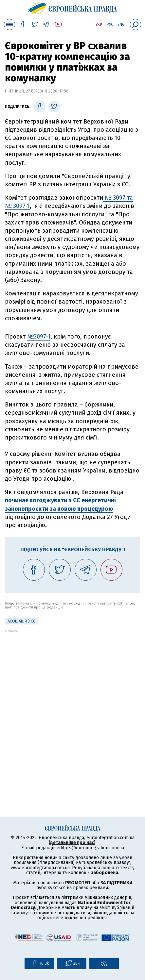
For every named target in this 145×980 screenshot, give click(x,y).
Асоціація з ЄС (21, 621)
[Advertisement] (72, 705)
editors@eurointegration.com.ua (90, 848)
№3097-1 (39, 337)
